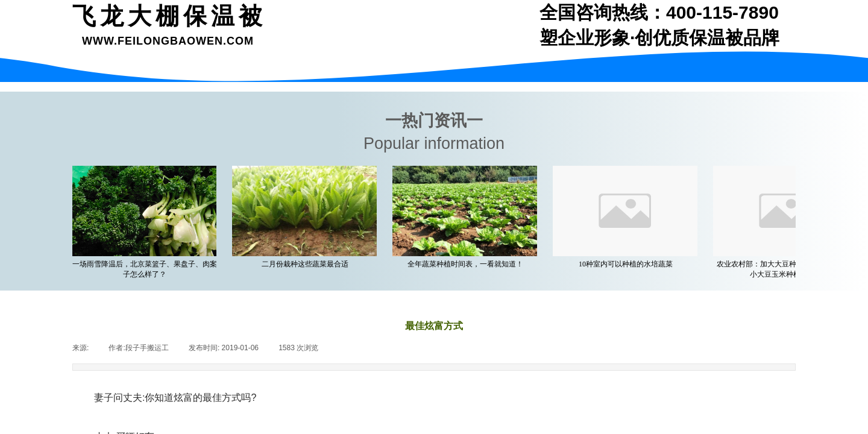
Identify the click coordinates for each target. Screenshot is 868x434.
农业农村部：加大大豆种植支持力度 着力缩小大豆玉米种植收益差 (789, 269)
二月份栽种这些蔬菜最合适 (307, 264)
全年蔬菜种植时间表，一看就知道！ (468, 264)
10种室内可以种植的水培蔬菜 (628, 264)
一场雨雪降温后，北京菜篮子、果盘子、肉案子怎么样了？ (147, 269)
